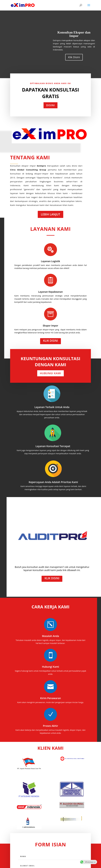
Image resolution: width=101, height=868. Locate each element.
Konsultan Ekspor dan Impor (74, 39)
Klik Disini (74, 62)
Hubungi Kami (50, 373)
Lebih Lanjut (51, 214)
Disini (50, 105)
